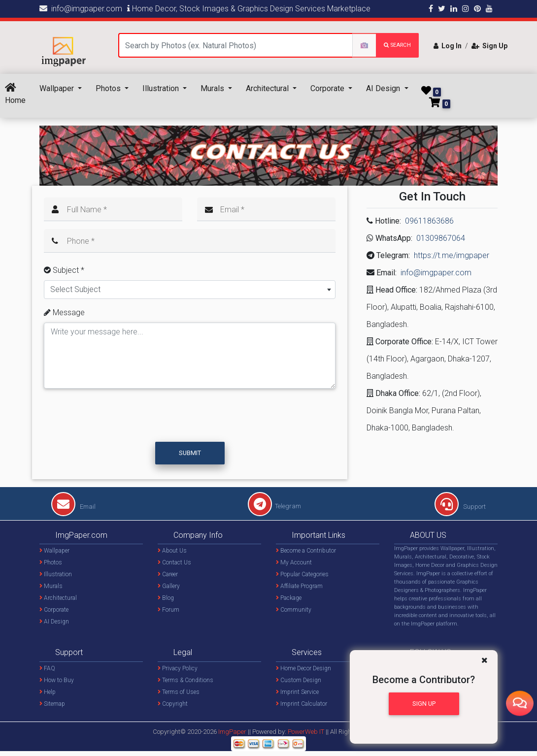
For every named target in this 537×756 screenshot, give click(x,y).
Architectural (268, 88)
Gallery (169, 586)
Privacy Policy (178, 668)
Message (64, 312)
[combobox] (190, 290)
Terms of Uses (179, 692)
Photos (109, 88)
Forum (168, 610)
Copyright (173, 704)
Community (294, 610)
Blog (166, 598)
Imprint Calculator (302, 704)
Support (460, 507)
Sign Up (489, 46)
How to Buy (57, 680)
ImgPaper (232, 732)
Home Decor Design (303, 668)
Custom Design (299, 680)
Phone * (81, 241)
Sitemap (52, 704)
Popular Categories (302, 574)
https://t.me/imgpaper (452, 255)
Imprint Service (297, 692)
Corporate (328, 88)
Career (168, 574)
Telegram (274, 506)
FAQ (47, 668)
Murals (213, 88)
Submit (190, 453)
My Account (294, 562)
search (397, 45)
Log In (448, 46)
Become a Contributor (306, 551)
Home (15, 94)
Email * (232, 210)
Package (289, 598)
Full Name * (87, 210)
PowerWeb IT (307, 732)
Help (48, 692)
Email (73, 507)
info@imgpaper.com (81, 9)
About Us (172, 551)
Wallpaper (58, 88)
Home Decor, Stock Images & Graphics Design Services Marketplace (249, 9)
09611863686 (429, 221)
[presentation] (119, 420)
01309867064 (441, 238)
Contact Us (174, 562)
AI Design (384, 88)
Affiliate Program (299, 586)
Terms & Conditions (185, 680)
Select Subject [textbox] (75, 289)
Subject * (64, 270)
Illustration (162, 88)
